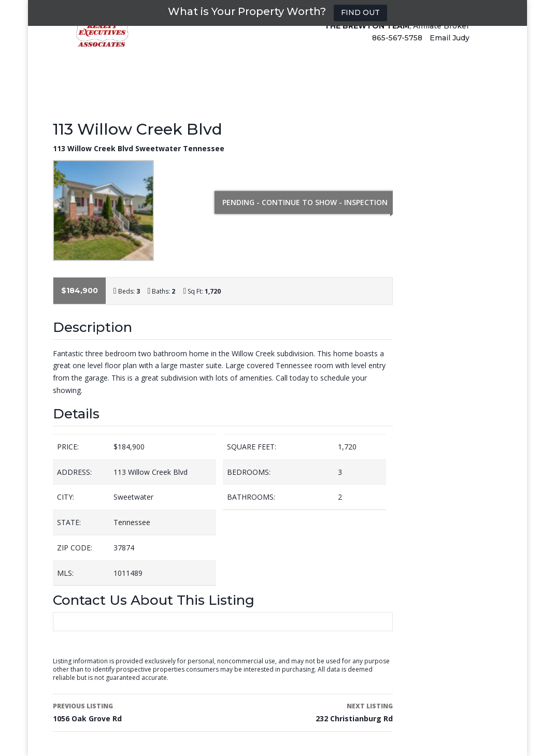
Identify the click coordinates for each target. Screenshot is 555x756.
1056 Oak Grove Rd (134, 712)
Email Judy (450, 48)
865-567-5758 (397, 48)
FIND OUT (360, 12)
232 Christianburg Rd (311, 712)
